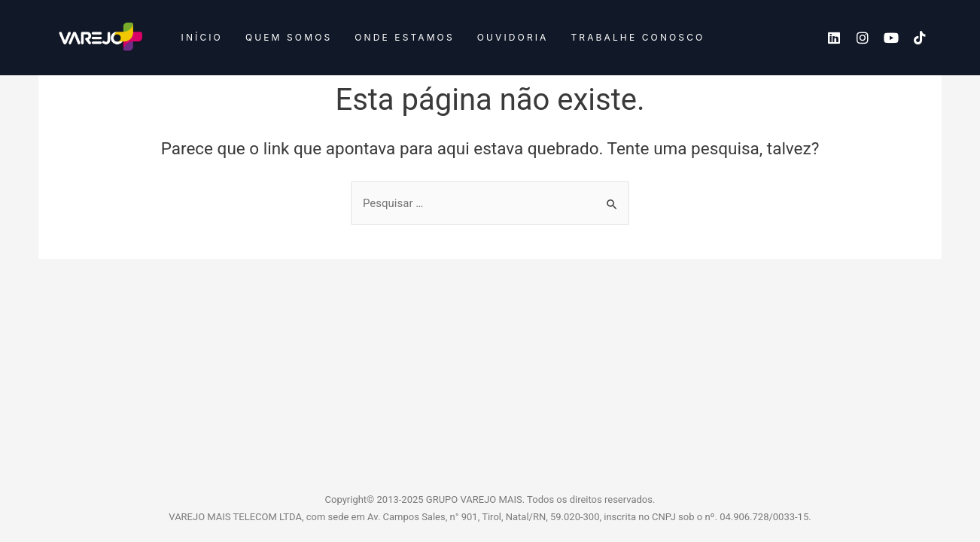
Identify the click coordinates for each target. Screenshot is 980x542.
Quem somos (289, 37)
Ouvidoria (513, 37)
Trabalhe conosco (638, 37)
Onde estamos (404, 37)
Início (202, 37)
